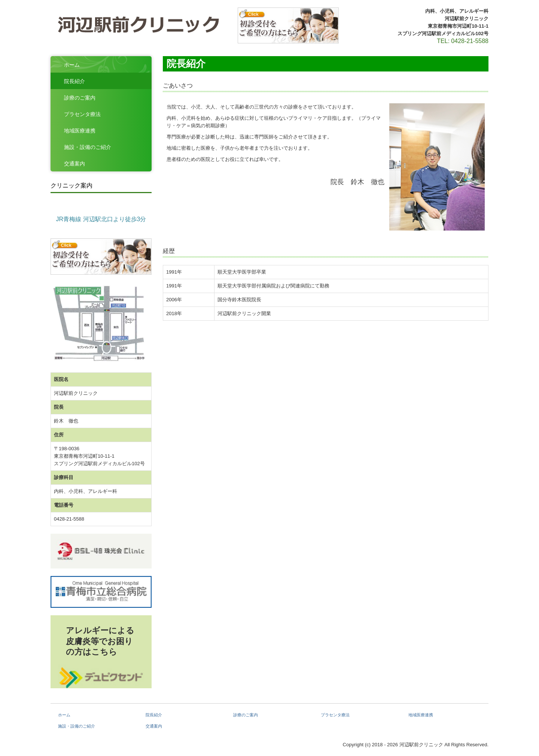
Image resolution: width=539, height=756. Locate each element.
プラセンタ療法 (82, 114)
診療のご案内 (80, 98)
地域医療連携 (80, 131)
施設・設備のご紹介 (88, 147)
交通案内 (74, 164)
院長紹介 (74, 81)
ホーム (72, 65)
